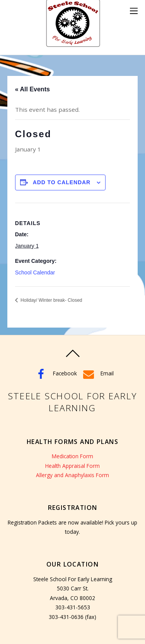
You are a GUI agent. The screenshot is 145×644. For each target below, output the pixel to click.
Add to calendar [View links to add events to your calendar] (62, 182)
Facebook (55, 373)
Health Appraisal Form (72, 466)
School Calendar (35, 272)
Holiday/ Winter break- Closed (51, 300)
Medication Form (72, 456)
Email (97, 373)
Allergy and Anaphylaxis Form (72, 475)
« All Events (32, 89)
